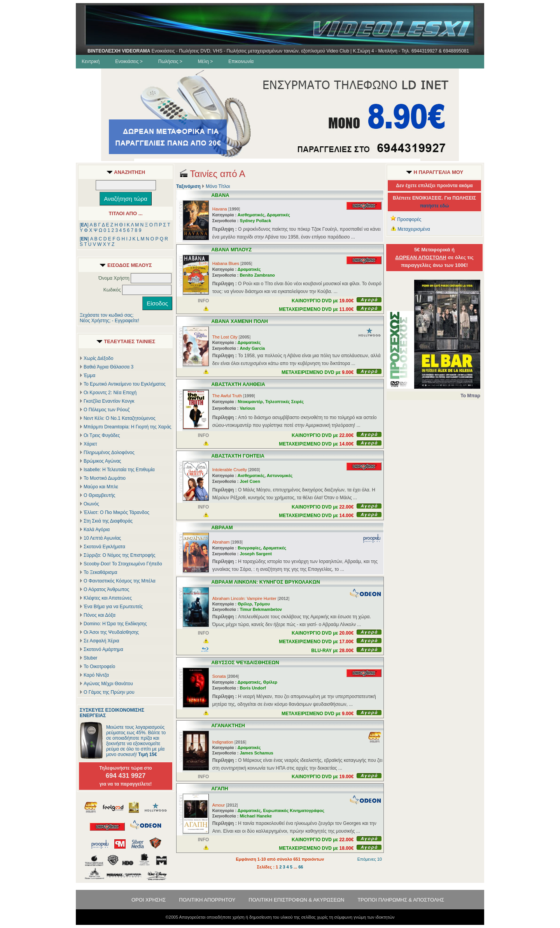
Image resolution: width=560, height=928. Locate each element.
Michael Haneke (256, 816)
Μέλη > (205, 61)
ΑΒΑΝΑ (220, 195)
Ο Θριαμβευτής (99, 495)
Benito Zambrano (257, 275)
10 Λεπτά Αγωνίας (102, 538)
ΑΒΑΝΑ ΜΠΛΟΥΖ (231, 250)
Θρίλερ (245, 604)
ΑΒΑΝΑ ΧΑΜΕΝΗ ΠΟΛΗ (239, 321)
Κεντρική (91, 61)
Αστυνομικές (280, 475)
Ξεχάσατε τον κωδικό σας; (107, 315)
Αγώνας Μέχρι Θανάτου (108, 684)
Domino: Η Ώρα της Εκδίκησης (115, 624)
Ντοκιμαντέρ (250, 402)
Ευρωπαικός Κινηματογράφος (294, 810)
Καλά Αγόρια (97, 530)
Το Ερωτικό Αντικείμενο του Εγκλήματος (125, 384)
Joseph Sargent (256, 554)
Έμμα (89, 375)
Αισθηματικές (251, 215)
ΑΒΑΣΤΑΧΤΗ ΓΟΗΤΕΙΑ (238, 456)
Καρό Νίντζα (96, 675)
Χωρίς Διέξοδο (98, 358)
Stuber (90, 658)
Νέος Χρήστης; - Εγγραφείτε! (109, 321)
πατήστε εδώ (435, 206)
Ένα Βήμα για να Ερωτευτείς (113, 607)
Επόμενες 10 (370, 859)
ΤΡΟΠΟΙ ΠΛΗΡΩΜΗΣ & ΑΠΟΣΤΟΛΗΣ (401, 900)
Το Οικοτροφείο (99, 667)
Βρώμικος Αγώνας (102, 461)
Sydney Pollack (255, 221)
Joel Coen (250, 481)
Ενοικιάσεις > (129, 61)
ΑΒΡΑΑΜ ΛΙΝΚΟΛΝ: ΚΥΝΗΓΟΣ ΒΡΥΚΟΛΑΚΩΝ (266, 582)
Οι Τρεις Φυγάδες (102, 435)
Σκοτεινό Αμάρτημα (103, 649)
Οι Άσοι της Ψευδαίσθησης (111, 632)
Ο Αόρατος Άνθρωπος (106, 589)
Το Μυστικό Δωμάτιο (105, 478)
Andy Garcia (252, 348)
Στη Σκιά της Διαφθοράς (108, 521)
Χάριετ (90, 444)
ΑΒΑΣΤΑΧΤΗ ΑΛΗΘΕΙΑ (238, 384)
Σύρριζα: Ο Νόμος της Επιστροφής (119, 555)
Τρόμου (262, 604)
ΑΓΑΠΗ (220, 789)
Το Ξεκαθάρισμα (100, 572)
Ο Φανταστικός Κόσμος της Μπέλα (120, 581)
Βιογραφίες (249, 548)
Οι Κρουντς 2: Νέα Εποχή (110, 393)
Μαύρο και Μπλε (101, 487)
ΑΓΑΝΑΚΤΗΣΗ (228, 725)
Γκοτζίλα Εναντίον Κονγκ (109, 401)
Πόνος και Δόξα (100, 615)
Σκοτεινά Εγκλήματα (104, 547)
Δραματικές (278, 215)
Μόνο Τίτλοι (218, 186)
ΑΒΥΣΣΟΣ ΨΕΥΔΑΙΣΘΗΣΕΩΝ (245, 662)
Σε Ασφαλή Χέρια (101, 641)
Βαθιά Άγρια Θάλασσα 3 (108, 367)
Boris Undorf (253, 688)
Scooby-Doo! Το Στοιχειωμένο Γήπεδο (123, 564)
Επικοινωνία (241, 61)
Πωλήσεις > (170, 61)
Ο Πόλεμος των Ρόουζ (107, 410)
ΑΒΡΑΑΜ (222, 527)
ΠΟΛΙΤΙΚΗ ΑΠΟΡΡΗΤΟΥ (207, 900)
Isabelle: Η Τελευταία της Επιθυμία (119, 470)
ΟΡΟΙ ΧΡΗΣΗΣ (149, 900)
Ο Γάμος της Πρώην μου (109, 692)
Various (247, 408)
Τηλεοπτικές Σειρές (284, 402)
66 (301, 867)
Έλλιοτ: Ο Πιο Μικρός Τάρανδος (116, 512)
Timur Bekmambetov (261, 609)
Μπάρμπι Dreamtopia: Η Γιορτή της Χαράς (128, 427)
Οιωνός (91, 504)
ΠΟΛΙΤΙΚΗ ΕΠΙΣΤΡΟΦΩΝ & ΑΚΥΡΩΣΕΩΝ (296, 900)
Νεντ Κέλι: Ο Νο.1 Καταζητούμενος (120, 418)
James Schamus (256, 753)
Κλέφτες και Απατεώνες (108, 598)
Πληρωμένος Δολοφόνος (109, 453)
